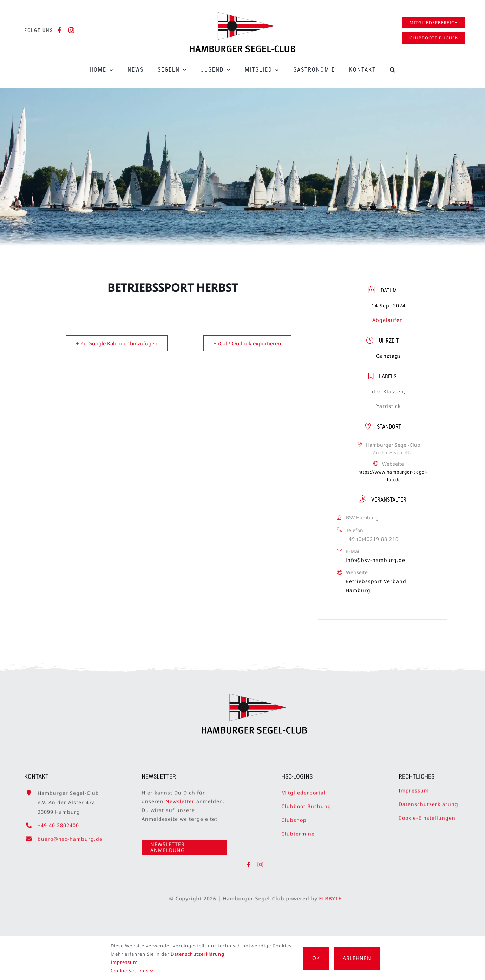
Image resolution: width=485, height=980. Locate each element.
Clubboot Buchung (306, 803)
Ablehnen (357, 958)
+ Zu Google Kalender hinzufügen (117, 343)
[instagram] (71, 30)
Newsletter (180, 798)
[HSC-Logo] (243, 15)
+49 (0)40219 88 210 (372, 539)
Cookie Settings (132, 971)
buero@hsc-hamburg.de (70, 835)
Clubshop (294, 817)
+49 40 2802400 (58, 822)
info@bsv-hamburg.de (375, 560)
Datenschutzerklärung (428, 800)
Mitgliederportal (303, 789)
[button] (393, 70)
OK (316, 958)
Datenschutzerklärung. (198, 954)
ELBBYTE (334, 898)
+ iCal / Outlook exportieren (247, 343)
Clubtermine (298, 830)
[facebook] (60, 30)
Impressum (414, 787)
